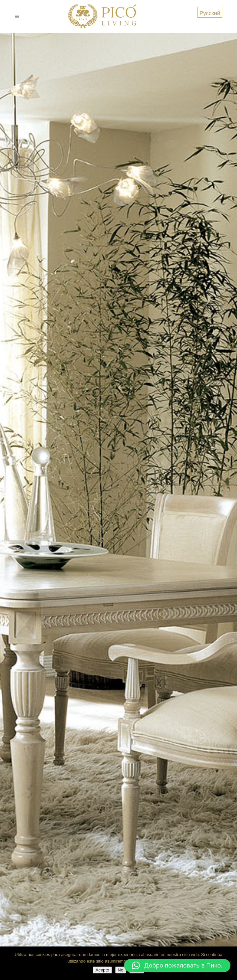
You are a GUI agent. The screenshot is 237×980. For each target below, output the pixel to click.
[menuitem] (210, 12)
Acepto (102, 970)
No (121, 970)
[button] (177, 966)
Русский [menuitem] (210, 13)
